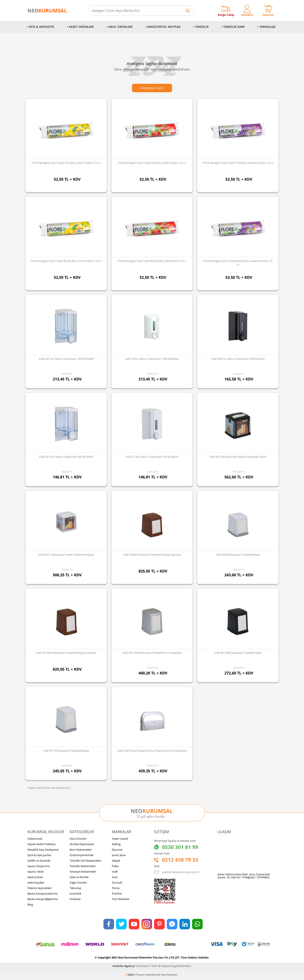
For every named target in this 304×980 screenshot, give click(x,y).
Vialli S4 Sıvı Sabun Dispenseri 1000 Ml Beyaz (152, 359)
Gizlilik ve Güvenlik (39, 861)
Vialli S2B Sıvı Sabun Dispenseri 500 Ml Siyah (238, 359)
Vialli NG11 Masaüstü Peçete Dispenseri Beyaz (66, 555)
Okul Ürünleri (120, 27)
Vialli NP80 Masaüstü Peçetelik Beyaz (238, 555)
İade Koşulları (36, 883)
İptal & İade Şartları (39, 855)
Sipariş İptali (35, 877)
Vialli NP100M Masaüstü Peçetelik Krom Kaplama (152, 653)
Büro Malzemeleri (81, 850)
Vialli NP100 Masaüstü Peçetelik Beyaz (66, 751)
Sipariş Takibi (36, 872)
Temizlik (202, 27)
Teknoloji (267, 27)
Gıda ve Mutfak (79, 877)
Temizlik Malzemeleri (83, 866)
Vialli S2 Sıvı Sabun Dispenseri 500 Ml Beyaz (152, 457)
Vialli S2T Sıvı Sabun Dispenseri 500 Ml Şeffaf (66, 457)
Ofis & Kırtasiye (41, 27)
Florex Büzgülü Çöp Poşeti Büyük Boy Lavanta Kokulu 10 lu (238, 263)
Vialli (115, 872)
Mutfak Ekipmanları (82, 844)
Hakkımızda (35, 839)
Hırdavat (75, 899)
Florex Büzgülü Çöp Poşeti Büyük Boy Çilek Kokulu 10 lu (152, 261)
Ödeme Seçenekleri (39, 888)
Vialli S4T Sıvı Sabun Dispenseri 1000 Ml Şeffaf (66, 359)
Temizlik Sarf (234, 27)
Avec (115, 877)
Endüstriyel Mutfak (164, 27)
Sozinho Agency (124, 966)
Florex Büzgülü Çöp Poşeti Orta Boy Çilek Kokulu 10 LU (152, 163)
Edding (116, 844)
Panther (117, 893)
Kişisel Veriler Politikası (41, 844)
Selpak (116, 861)
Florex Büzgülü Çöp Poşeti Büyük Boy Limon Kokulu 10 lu (66, 261)
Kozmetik (76, 893)
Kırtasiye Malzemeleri (83, 872)
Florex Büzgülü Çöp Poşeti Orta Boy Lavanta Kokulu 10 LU (238, 163)
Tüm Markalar (121, 899)
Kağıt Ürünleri (81, 27)
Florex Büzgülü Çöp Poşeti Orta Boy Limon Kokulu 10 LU (66, 163)
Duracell (117, 883)
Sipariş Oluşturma (39, 866)
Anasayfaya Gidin (152, 88)
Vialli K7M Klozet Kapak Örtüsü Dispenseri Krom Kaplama (152, 751)
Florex (116, 888)
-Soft (130, 975)
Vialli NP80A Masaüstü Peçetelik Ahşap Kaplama (152, 555)
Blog (30, 904)
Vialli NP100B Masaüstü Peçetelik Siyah (238, 653)
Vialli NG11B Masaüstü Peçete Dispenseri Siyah (238, 457)
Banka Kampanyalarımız (43, 893)
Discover (117, 850)
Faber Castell (120, 839)
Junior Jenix (119, 855)
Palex (115, 866)
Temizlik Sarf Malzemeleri (85, 861)
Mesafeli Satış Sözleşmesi (43, 850)
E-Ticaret (139, 975)
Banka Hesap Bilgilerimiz (43, 899)
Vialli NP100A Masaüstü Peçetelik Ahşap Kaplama (66, 653)
